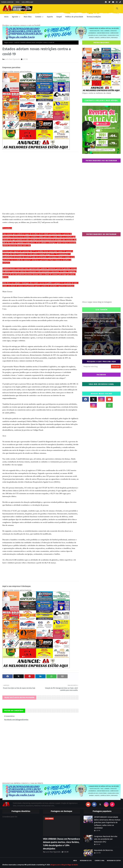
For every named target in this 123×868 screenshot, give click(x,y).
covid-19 (17, 43)
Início (18, 2)
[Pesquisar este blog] (97, 367)
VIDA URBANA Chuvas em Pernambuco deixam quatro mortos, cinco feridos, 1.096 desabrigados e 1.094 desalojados (61, 844)
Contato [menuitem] (38, 17)
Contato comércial (7, 2)
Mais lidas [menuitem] (28, 17)
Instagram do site (86, 861)
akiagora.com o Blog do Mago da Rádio (64, 865)
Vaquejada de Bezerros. (94, 349)
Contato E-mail (100, 861)
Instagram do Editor (114, 861)
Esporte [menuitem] (50, 17)
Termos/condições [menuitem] (94, 17)
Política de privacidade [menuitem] (74, 17)
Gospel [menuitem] (59, 17)
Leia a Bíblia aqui (27, 2)
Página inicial (9, 43)
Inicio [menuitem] (6, 17)
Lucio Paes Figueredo (12, 59)
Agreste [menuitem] (15, 17)
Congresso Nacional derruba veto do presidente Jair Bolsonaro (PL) (99, 334)
